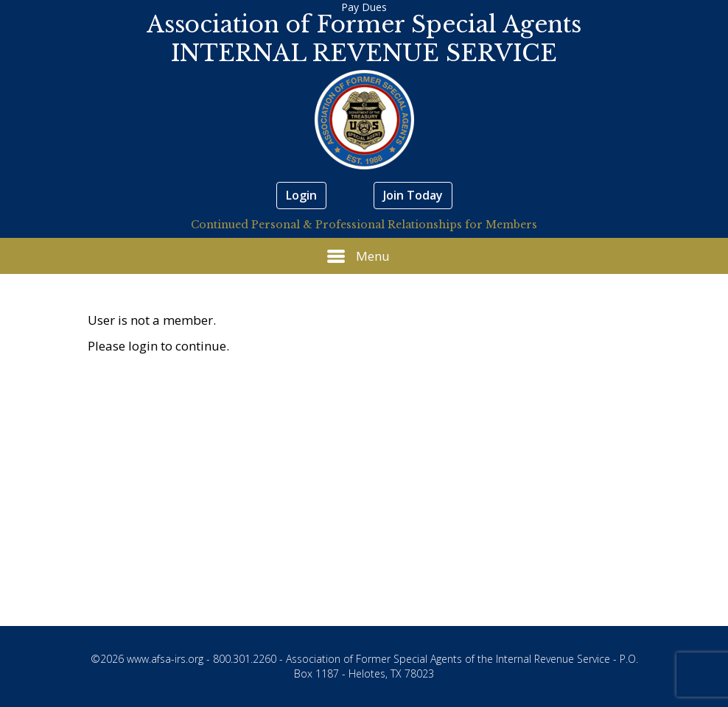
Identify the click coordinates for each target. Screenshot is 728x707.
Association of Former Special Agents (364, 24)
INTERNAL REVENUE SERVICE (364, 53)
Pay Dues (364, 7)
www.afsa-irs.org (165, 659)
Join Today (413, 195)
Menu (358, 256)
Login (301, 195)
